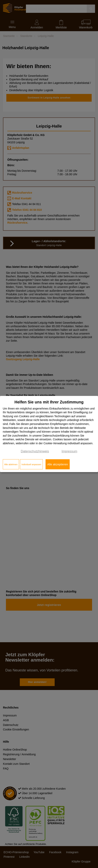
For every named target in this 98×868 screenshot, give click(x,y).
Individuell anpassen (31, 464)
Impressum (69, 451)
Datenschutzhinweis (35, 451)
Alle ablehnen (11, 464)
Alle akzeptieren (58, 464)
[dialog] (49, 434)
